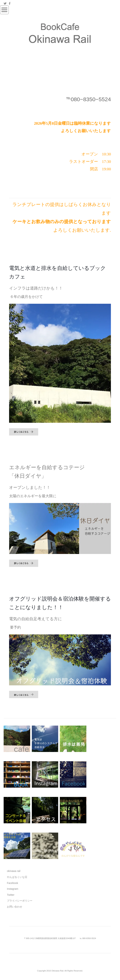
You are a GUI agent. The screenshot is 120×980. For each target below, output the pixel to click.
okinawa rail (14, 871)
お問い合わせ (15, 907)
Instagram (13, 889)
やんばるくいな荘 (17, 877)
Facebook (12, 883)
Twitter (11, 895)
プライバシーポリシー (20, 901)
